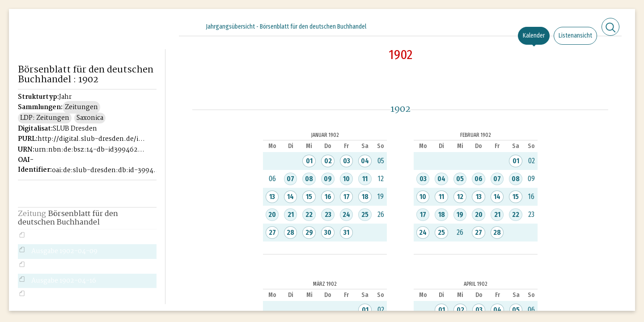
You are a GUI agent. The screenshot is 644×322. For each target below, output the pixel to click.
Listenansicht (575, 36)
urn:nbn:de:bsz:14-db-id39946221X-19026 (89, 150)
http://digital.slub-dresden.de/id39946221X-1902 (93, 139)
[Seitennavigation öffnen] (159, 25)
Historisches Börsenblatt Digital (59, 43)
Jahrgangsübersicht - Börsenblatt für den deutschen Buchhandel (286, 27)
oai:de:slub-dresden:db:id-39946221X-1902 (107, 170)
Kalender (534, 36)
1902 (400, 55)
